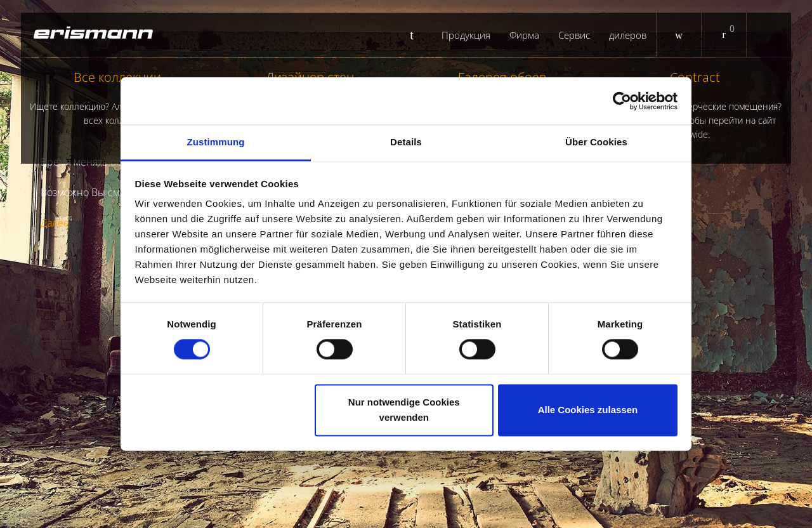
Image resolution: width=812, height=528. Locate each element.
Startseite (416, 35)
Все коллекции (117, 98)
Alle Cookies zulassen (588, 410)
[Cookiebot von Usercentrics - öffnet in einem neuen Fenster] (622, 101)
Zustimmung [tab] (216, 142)
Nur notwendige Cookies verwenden (404, 410)
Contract (695, 105)
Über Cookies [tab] (596, 142)
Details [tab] (406, 142)
